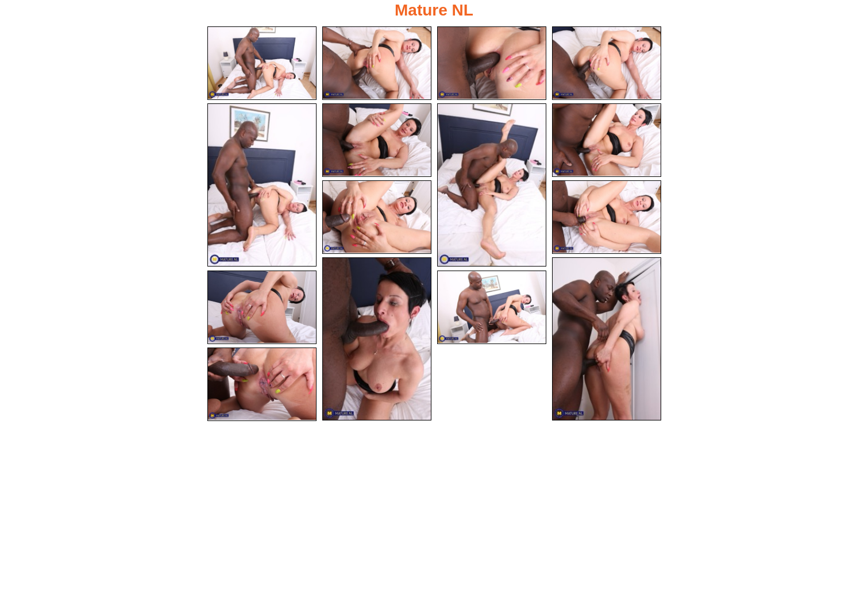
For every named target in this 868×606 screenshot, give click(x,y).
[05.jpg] (262, 185)
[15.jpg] (262, 384)
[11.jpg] (377, 339)
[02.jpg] (377, 63)
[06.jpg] (377, 140)
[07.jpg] (492, 185)
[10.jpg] (607, 217)
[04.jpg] (607, 63)
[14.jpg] (492, 307)
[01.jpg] (262, 63)
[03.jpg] (492, 63)
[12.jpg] (607, 339)
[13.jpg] (262, 307)
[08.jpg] (607, 140)
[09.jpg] (377, 217)
